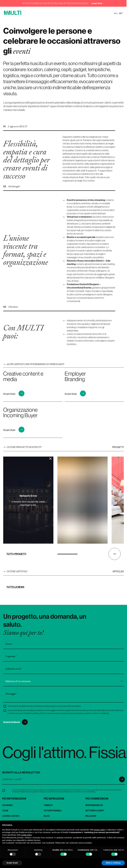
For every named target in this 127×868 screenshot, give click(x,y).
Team (5, 811)
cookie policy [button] (26, 835)
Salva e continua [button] (113, 863)
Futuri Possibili (53, 811)
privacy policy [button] (100, 830)
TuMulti (48, 805)
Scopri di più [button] (12, 863)
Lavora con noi (11, 816)
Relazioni (91, 816)
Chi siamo (7, 805)
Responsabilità (94, 805)
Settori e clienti (95, 811)
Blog (47, 816)
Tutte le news (15, 587)
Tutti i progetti (16, 554)
